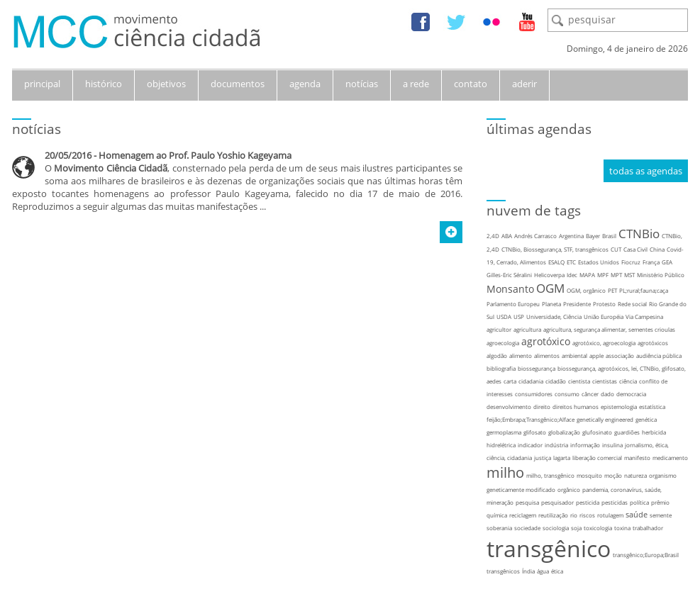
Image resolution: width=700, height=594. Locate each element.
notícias (362, 84)
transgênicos (503, 571)
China (657, 249)
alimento (521, 355)
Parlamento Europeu (513, 304)
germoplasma (504, 432)
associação (620, 355)
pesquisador (557, 502)
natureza (635, 475)
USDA (504, 316)
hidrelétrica (501, 445)
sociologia (556, 528)
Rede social (632, 304)
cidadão (556, 381)
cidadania (531, 381)
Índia (528, 571)
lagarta (562, 458)
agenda (305, 84)
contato (471, 84)
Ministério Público (661, 275)
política (639, 502)
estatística (652, 407)
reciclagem (523, 515)
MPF (603, 275)
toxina (622, 528)
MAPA (587, 275)
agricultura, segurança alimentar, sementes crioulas (609, 329)
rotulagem (610, 515)
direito (542, 407)
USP (519, 316)
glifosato (535, 432)
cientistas (605, 381)
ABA (507, 236)
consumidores (534, 394)
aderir (524, 84)
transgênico (549, 548)
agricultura (527, 329)
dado (607, 394)
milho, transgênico (550, 475)
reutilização (553, 515)
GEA (667, 262)
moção (613, 475)
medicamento (670, 458)
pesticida (588, 502)
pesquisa (527, 502)
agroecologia (503, 343)
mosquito (589, 475)
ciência (628, 381)
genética (646, 419)
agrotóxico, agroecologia (604, 343)
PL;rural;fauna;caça (644, 290)
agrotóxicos (653, 343)
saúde (637, 514)
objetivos (166, 84)
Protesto (604, 304)
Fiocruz (631, 262)
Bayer (593, 236)
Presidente (577, 304)
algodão (497, 355)
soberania (499, 528)
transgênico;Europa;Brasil (646, 555)
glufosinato (597, 432)
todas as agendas (646, 171)
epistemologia (619, 407)
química (497, 515)
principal (42, 84)
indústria (556, 445)
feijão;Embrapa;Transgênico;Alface (530, 419)
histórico (104, 84)
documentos (238, 84)
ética (557, 571)
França (651, 262)
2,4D (493, 236)
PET (612, 290)
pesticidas (615, 502)
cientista (579, 381)
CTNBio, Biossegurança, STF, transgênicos (555, 249)
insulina (612, 445)
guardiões (627, 432)
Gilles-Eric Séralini (509, 275)
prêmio (660, 502)
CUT (616, 249)
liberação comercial (597, 458)
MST (629, 275)
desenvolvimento (509, 407)
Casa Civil (635, 249)
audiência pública (659, 355)
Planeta (551, 304)
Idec (572, 275)
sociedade (527, 528)
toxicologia (598, 528)
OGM (550, 288)
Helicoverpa (549, 275)
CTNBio (639, 234)
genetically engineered (605, 419)
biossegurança (537, 368)
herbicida (654, 432)
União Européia (604, 316)
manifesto (637, 458)
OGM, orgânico (586, 290)
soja (576, 528)
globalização (564, 432)
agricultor (499, 329)
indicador (530, 445)
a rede (416, 84)
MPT (616, 275)
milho (505, 472)
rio (574, 515)
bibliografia (501, 368)
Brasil (609, 236)
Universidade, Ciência (554, 316)
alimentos (547, 355)
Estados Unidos (599, 262)
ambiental (574, 355)
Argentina (571, 236)
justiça (543, 458)
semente (661, 515)
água (543, 571)
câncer (590, 394)
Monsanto (510, 289)
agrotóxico (546, 341)
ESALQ (556, 262)
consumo (567, 394)
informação (585, 445)
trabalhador (648, 528)
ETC (571, 262)
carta (510, 381)
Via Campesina (644, 316)
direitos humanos (576, 407)
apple (596, 355)
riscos (587, 515)
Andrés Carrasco (535, 236)
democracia (631, 394)
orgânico (569, 489)
